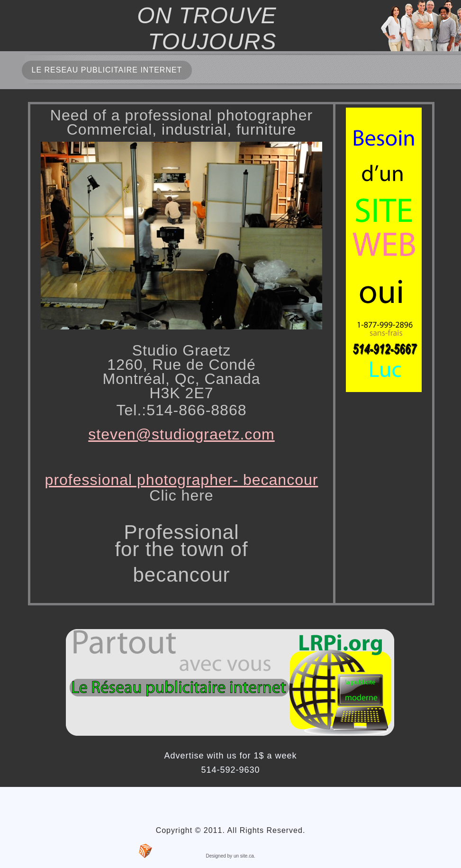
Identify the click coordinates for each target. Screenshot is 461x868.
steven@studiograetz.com (181, 434)
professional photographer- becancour (182, 480)
